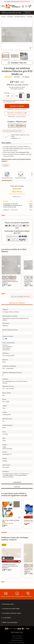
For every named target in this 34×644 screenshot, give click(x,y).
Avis (17, 487)
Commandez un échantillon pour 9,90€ (17, 113)
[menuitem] (6, 56)
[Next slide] (30, 35)
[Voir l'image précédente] (3, 266)
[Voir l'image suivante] (19, 266)
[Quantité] (24, 96)
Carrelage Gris (24, 474)
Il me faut (7, 93)
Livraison (17, 482)
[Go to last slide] (3, 35)
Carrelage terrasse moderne (11, 474)
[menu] (3, 6)
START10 (28, 13)
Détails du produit (17, 303)
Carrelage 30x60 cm (9, 475)
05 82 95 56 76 (25, 2)
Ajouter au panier (17, 106)
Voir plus (5, 165)
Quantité (21, 93)
